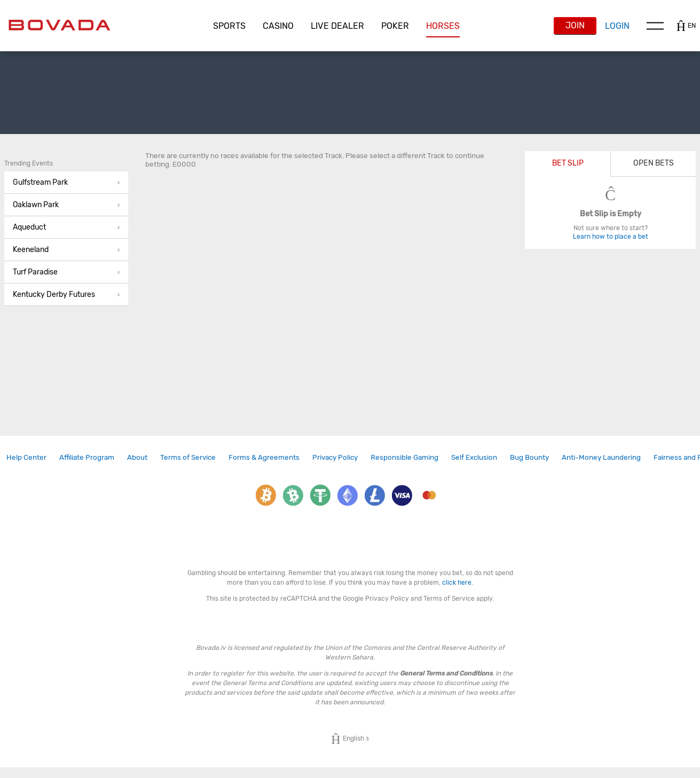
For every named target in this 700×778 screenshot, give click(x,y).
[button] (229, 26)
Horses (443, 26)
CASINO (278, 26)
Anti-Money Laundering (601, 457)
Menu (655, 26)
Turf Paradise (66, 272)
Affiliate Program (87, 457)
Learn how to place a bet (611, 237)
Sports (229, 26)
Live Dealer (337, 26)
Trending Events (29, 163)
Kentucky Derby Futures (66, 294)
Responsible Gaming (404, 457)
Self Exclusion (474, 457)
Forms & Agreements (264, 457)
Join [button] (575, 25)
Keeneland (66, 250)
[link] (26, 457)
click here (457, 583)
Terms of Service (188, 457)
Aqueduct (66, 227)
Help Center (26, 457)
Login (617, 26)
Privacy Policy (335, 457)
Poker (395, 26)
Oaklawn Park (66, 205)
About (137, 457)
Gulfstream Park (66, 182)
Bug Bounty (529, 457)
